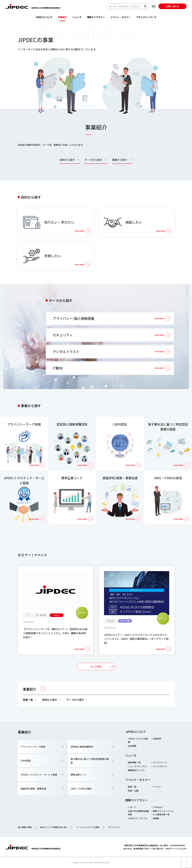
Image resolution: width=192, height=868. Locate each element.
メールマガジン (160, 766)
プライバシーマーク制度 (24, 424)
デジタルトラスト (66, 351)
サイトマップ (114, 827)
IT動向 (58, 368)
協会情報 (132, 746)
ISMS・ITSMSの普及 (168, 478)
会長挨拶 (157, 739)
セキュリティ (63, 335)
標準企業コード (72, 478)
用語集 (156, 818)
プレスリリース (160, 762)
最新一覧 (132, 787)
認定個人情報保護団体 (72, 424)
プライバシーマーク (146, 17)
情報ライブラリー (96, 17)
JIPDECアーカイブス (138, 818)
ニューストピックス (137, 766)
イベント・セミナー (121, 17)
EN (153, 6)
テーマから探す (75, 700)
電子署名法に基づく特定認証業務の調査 (168, 427)
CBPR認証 (120, 424)
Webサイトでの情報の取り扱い (54, 827)
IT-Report (158, 807)
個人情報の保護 (25, 827)
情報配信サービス (136, 770)
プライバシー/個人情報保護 (73, 318)
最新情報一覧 (134, 762)
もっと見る (96, 666)
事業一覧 (28, 700)
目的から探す (50, 700)
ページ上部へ (186, 868)
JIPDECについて (44, 17)
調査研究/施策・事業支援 (120, 478)
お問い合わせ (172, 6)
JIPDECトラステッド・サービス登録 (24, 480)
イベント (157, 787)
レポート (132, 807)
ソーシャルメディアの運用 (88, 827)
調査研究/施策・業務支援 (33, 789)
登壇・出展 (133, 791)
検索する (145, 6)
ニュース (77, 17)
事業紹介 (63, 17)
